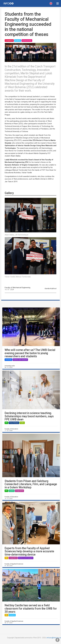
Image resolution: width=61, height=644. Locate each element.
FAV (6, 558)
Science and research (20, 360)
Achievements (27, 41)
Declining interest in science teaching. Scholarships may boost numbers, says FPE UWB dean (29, 416)
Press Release (14, 423)
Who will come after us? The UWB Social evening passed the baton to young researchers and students (30, 353)
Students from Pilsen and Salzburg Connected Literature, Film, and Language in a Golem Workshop (31, 484)
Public (22, 423)
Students (18, 41)
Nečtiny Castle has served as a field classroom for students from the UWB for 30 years (31, 609)
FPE (6, 423)
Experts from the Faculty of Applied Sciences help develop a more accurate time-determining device (29, 551)
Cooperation (19, 491)
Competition (9, 41)
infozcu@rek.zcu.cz (54, 638)
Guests (12, 491)
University (8, 360)
